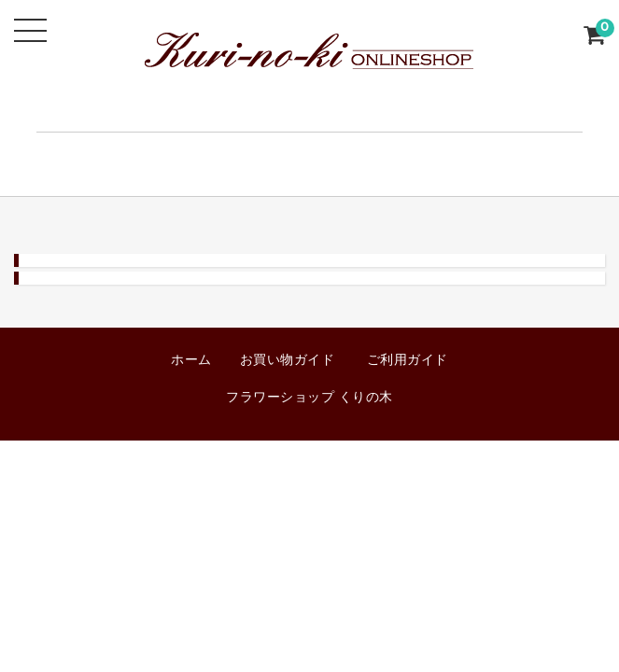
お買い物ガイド (288, 361)
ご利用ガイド (408, 361)
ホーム (191, 361)
